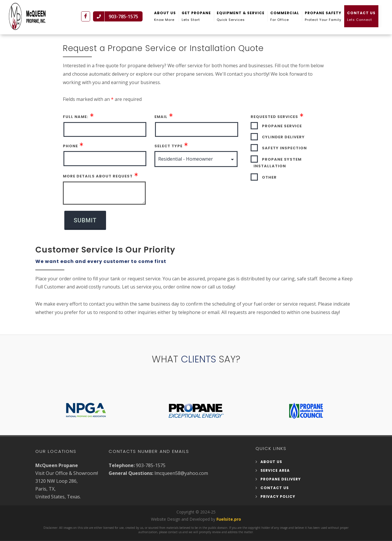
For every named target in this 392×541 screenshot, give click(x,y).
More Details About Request (98, 171)
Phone (70, 141)
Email (161, 112)
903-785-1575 (151, 460)
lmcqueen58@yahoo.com (181, 468)
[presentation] (198, 178)
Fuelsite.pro (229, 514)
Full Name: (76, 112)
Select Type (168, 141)
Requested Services (274, 112)
